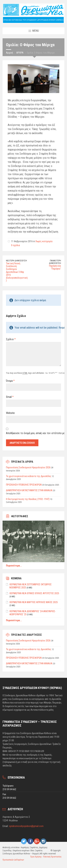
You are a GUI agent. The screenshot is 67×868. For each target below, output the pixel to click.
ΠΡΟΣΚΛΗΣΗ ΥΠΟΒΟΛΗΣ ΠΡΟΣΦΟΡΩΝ (24, 485)
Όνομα (10, 381)
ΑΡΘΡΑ (20, 53)
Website (10, 413)
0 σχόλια (16, 245)
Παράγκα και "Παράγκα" (55, 267)
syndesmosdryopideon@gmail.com (26, 826)
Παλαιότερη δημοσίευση (55, 262)
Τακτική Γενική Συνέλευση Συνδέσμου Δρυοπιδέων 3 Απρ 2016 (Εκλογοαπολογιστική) (17, 272)
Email (10, 397)
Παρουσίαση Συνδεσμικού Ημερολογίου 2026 (28, 467)
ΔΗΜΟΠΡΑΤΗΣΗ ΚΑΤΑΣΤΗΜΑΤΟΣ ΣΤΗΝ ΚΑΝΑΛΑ (29, 490)
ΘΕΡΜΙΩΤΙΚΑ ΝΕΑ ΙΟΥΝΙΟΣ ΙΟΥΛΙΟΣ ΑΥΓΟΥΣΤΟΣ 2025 (34, 593)
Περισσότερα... (14, 565)
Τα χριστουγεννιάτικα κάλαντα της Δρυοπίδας (29, 476)
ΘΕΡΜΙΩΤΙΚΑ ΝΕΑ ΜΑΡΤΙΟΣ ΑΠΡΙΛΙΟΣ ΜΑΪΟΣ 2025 (34, 602)
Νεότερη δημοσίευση (16, 261)
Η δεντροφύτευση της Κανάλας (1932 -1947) (28, 499)
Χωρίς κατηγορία (44, 241)
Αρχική (10, 53)
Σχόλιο (11, 339)
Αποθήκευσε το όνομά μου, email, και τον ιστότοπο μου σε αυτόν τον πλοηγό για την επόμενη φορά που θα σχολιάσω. (33, 433)
